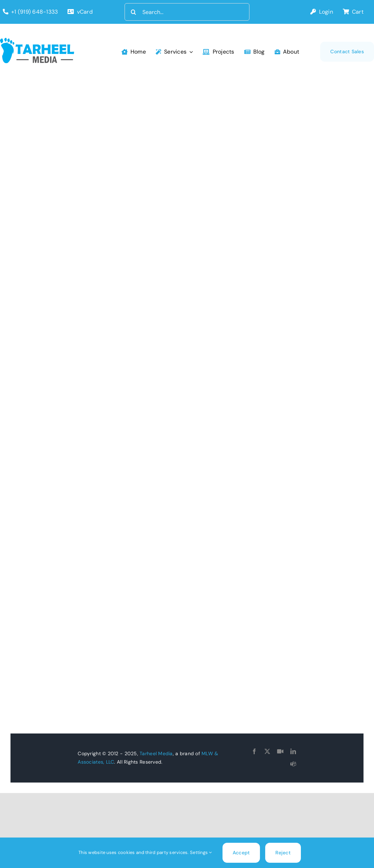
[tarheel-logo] (37, 41)
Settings (201, 852)
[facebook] (254, 751)
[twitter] (267, 751)
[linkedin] (293, 751)
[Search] (133, 12)
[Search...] (187, 12)
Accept (241, 853)
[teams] (293, 764)
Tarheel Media (156, 753)
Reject (283, 853)
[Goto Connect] (280, 751)
